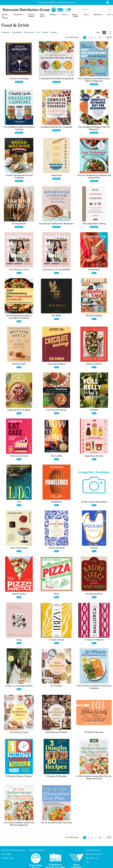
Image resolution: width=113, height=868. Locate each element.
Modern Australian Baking (94, 502)
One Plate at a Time (19, 270)
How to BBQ (56, 456)
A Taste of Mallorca (94, 640)
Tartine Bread (19, 224)
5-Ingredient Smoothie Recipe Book (56, 79)
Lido (19, 502)
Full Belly (94, 410)
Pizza (56, 594)
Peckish (94, 548)
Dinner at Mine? (94, 364)
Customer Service (93, 850)
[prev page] (81, 38)
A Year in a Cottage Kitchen (19, 686)
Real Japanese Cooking (94, 224)
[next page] (96, 38)
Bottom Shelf (19, 364)
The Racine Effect (94, 594)
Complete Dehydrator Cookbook (56, 127)
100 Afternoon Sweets (56, 732)
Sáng (19, 640)
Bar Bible (56, 316)
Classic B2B (6, 854)
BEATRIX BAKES (94, 316)
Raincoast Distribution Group (13, 850)
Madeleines (56, 502)
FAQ (87, 862)
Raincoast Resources (94, 854)
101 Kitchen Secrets (94, 732)
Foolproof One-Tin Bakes (19, 410)
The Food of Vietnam (56, 410)
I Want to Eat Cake (19, 456)
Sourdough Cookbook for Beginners (56, 224)
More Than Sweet (19, 548)
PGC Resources (92, 858)
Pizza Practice (19, 594)
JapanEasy (56, 175)
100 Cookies (56, 686)
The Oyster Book (56, 548)
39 (100, 38)
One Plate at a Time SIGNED (56, 270)
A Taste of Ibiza (56, 640)
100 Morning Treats (19, 732)
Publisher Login (7, 858)
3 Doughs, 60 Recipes (56, 776)
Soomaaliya (94, 270)
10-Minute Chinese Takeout (19, 776)
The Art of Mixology (19, 79)
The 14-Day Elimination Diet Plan (56, 823)
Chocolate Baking (56, 364)
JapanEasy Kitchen (94, 456)
